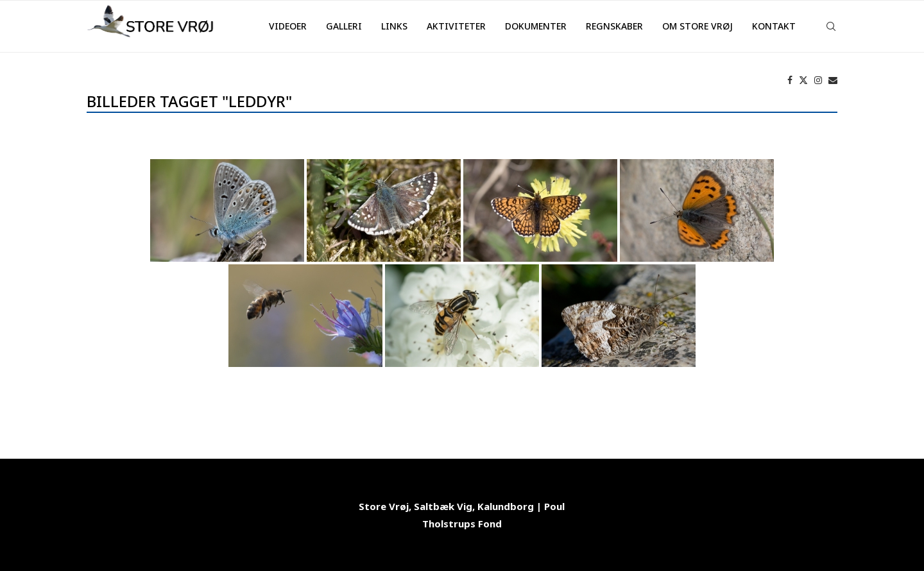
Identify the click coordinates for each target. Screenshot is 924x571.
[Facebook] (790, 80)
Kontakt (774, 26)
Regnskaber (614, 26)
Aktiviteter (456, 26)
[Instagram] (818, 80)
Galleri (344, 26)
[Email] (833, 80)
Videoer (288, 26)
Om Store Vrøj (697, 26)
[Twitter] (803, 80)
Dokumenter (536, 26)
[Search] (831, 26)
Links (394, 26)
